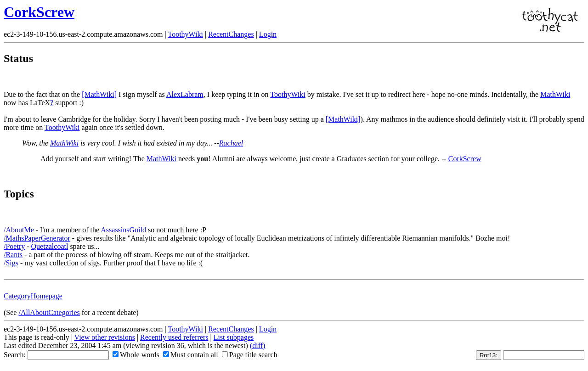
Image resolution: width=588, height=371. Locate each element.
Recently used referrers (174, 337)
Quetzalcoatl (50, 246)
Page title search (250, 355)
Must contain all (191, 355)
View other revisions (105, 337)
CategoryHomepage (33, 296)
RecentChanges (231, 34)
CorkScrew (39, 12)
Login (268, 34)
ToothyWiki (185, 34)
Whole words (136, 355)
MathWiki (555, 94)
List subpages (234, 337)
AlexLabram (185, 94)
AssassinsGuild (123, 230)
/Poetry (14, 246)
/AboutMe (19, 230)
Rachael (231, 143)
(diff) (257, 346)
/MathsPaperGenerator (37, 238)
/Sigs (11, 263)
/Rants (13, 255)
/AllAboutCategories (49, 312)
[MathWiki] (99, 94)
